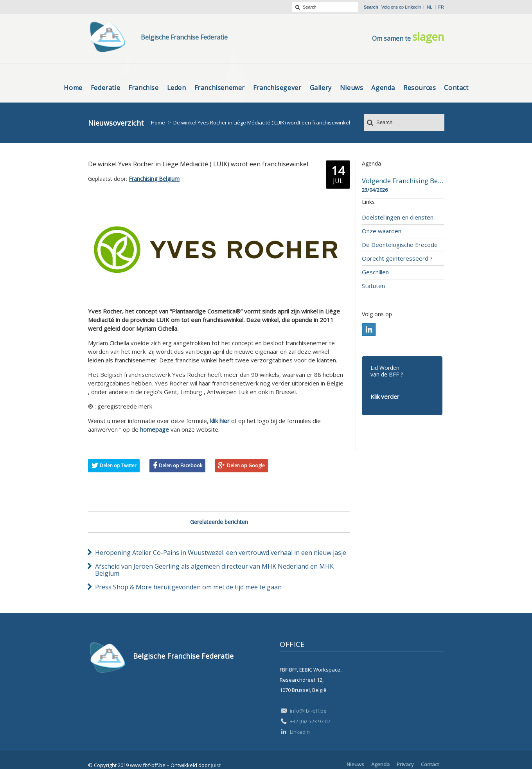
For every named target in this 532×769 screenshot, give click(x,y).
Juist (216, 765)
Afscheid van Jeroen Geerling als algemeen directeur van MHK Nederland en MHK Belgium (214, 570)
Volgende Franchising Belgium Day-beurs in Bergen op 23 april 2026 (403, 181)
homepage (155, 429)
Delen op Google (246, 466)
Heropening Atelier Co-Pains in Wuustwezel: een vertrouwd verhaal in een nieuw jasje (221, 553)
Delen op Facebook (181, 466)
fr (441, 7)
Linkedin (413, 7)
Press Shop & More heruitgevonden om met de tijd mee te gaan (188, 587)
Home (158, 122)
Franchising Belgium (154, 179)
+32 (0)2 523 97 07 (310, 721)
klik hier (220, 421)
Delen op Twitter (118, 466)
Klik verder (385, 396)
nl (430, 7)
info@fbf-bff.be (308, 711)
